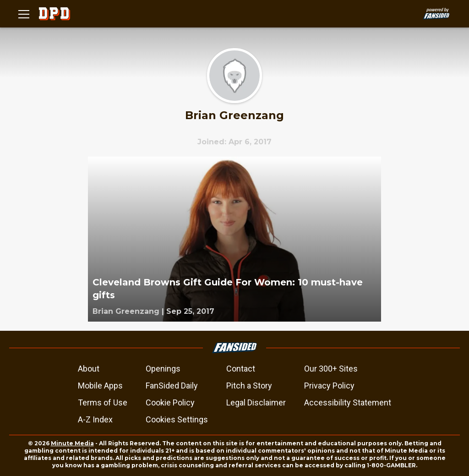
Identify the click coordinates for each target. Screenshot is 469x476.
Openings (163, 369)
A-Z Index (95, 419)
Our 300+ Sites (331, 369)
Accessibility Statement (348, 402)
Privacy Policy (329, 386)
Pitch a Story (249, 386)
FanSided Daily (172, 386)
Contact (241, 369)
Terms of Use (103, 402)
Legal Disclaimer (256, 402)
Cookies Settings (177, 419)
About (89, 369)
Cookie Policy (170, 402)
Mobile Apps (100, 386)
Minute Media (72, 443)
